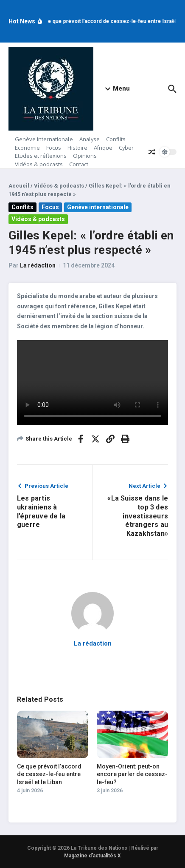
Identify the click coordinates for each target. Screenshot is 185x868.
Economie (27, 148)
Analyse (90, 139)
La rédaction (38, 265)
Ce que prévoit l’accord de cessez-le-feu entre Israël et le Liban (49, 774)
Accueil (19, 186)
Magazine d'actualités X (92, 856)
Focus (54, 148)
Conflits (116, 139)
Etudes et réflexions (41, 156)
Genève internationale (44, 139)
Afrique (103, 148)
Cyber (126, 148)
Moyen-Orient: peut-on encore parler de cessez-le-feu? (132, 774)
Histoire (77, 148)
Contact (79, 164)
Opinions (85, 156)
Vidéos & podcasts (39, 164)
